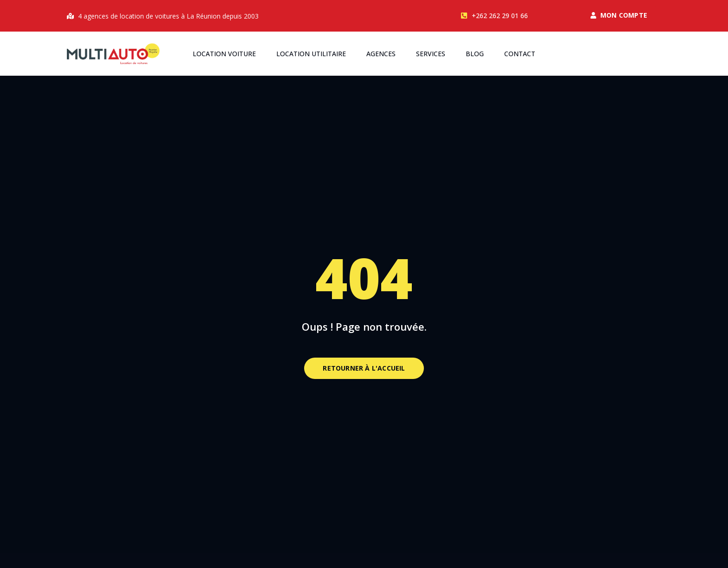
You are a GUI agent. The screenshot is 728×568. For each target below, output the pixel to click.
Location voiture (224, 54)
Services (431, 54)
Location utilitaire (311, 54)
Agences (381, 54)
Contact (520, 54)
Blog (475, 54)
